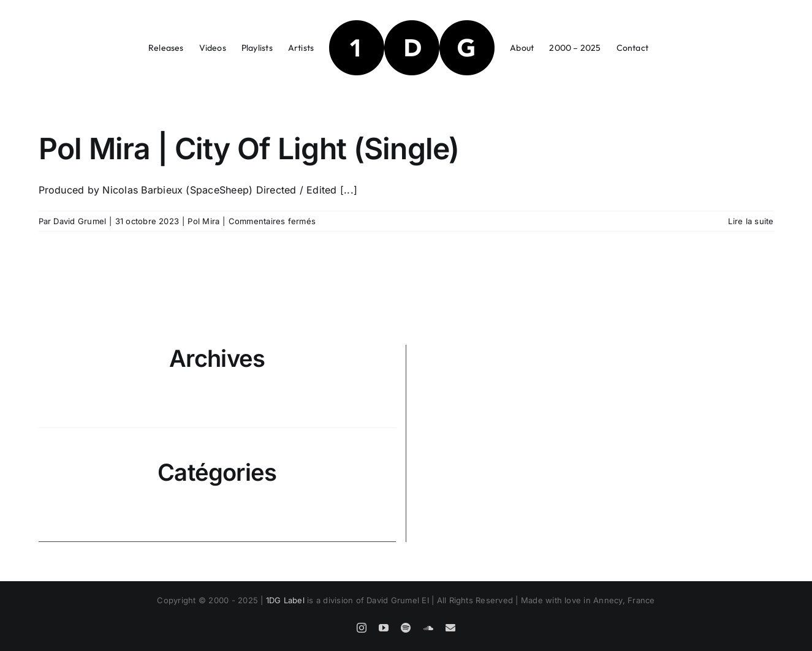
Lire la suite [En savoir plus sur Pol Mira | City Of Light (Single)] (751, 221)
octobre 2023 (218, 413)
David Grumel (80, 221)
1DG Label (285, 600)
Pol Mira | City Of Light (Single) (249, 149)
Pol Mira (203, 221)
